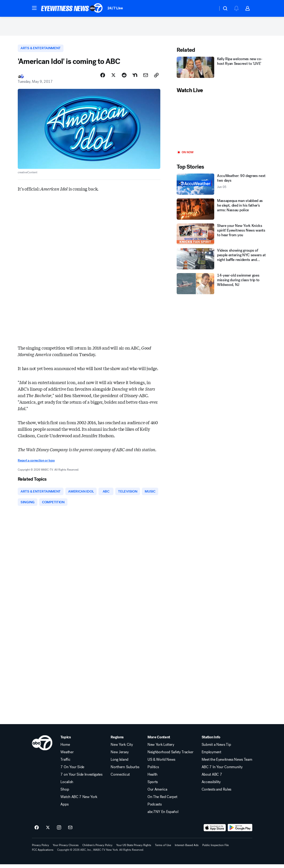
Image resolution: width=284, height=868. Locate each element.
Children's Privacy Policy (97, 849)
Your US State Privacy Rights (134, 849)
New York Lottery (161, 748)
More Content (159, 741)
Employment (211, 756)
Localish (67, 786)
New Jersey (120, 756)
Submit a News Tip (216, 748)
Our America (157, 793)
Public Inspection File (216, 849)
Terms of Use (163, 849)
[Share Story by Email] (146, 78)
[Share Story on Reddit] (124, 78)
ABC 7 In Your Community (222, 771)
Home (65, 748)
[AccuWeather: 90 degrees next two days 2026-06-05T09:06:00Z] (221, 186)
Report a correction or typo (36, 463)
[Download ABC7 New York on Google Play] (240, 831)
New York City (122, 748)
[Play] (221, 124)
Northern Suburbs (125, 771)
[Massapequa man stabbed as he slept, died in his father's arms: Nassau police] (221, 211)
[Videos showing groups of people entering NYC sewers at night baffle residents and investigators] (221, 261)
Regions (117, 741)
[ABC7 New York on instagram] (59, 831)
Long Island (119, 763)
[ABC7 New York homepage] (72, 8)
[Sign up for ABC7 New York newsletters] (70, 831)
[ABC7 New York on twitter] (48, 831)
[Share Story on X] (113, 78)
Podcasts (154, 808)
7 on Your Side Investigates (81, 778)
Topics (66, 741)
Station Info (211, 741)
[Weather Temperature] (211, 8)
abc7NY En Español (163, 816)
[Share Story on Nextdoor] (135, 78)
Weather (67, 756)
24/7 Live (115, 8)
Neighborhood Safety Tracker (170, 756)
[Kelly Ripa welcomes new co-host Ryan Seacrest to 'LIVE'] (221, 69)
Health (153, 778)
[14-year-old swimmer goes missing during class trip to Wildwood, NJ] (221, 286)
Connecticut (120, 778)
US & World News (161, 763)
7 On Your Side (72, 771)
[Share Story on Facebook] (103, 78)
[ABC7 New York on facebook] (37, 831)
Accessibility (211, 786)
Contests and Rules (216, 793)
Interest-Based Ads (187, 849)
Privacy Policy (40, 849)
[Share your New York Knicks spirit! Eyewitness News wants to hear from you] (221, 236)
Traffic (65, 763)
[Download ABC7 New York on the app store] (215, 831)
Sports (153, 786)
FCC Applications (43, 854)
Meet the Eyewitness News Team (227, 763)
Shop (65, 793)
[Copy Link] (156, 78)
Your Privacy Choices (66, 849)
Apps (64, 808)
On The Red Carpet (162, 801)
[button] (34, 8)
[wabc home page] (42, 746)
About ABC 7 (212, 778)
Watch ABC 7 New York (79, 801)
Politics (153, 771)
